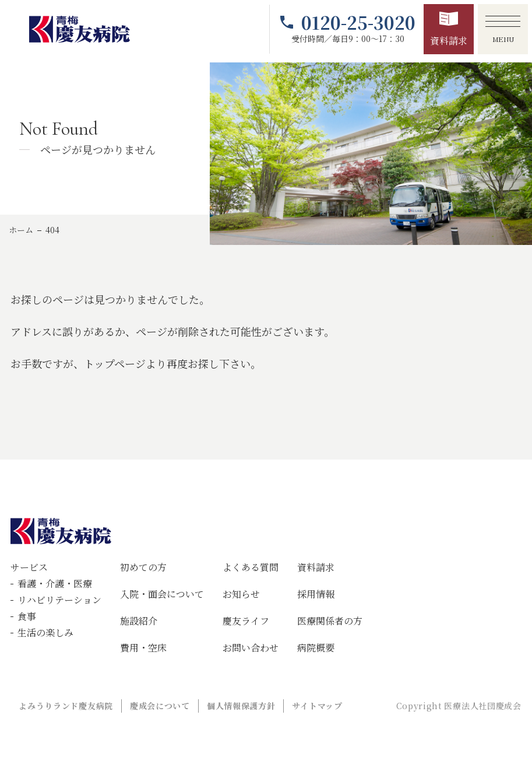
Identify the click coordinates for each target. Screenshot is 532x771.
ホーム (21, 230)
